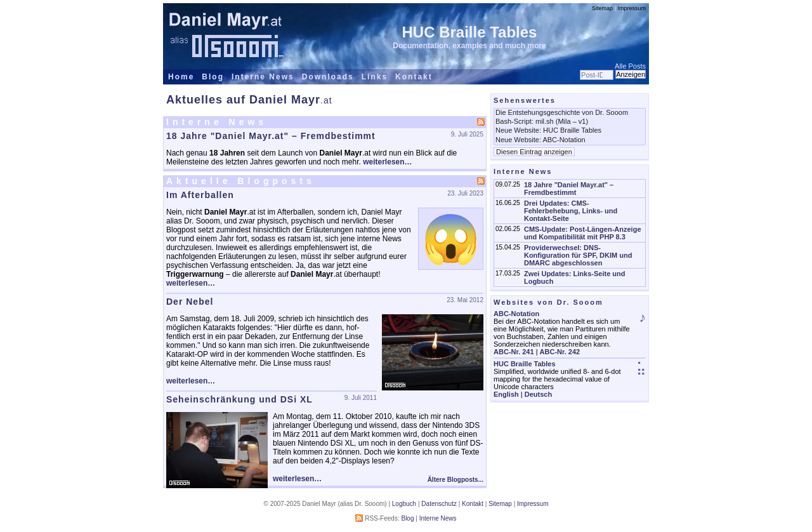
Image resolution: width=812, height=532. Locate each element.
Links (375, 77)
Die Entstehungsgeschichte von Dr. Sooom (570, 113)
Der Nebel (190, 302)
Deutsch (538, 394)
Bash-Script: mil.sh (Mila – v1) (570, 122)
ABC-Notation (516, 314)
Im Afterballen (200, 195)
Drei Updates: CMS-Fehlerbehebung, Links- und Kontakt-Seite (571, 211)
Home (181, 77)
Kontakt (414, 77)
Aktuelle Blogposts (241, 181)
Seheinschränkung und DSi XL (239, 399)
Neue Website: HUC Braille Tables (570, 131)
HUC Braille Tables (470, 32)
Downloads (328, 77)
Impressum (632, 8)
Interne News (263, 77)
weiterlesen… (387, 162)
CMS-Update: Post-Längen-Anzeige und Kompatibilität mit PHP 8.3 (583, 233)
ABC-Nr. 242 (560, 352)
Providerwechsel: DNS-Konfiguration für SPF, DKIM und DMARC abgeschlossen (578, 255)
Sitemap (602, 8)
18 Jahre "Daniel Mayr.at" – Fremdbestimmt (271, 136)
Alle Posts (630, 66)
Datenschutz (439, 504)
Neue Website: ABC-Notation (570, 140)
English (506, 394)
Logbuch (404, 504)
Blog (213, 77)
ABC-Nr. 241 (514, 352)
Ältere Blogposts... (455, 480)
